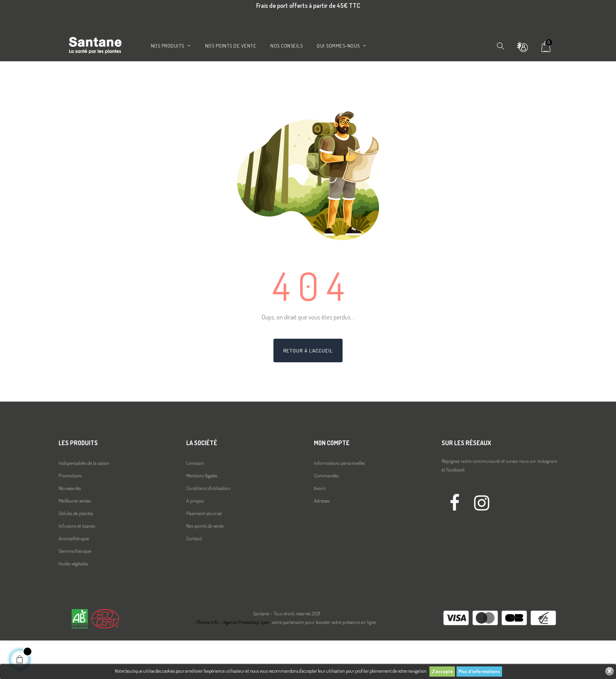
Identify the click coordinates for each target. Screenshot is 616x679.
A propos (195, 539)
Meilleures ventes (75, 539)
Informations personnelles (339, 501)
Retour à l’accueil (308, 389)
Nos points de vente (205, 564)
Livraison (195, 501)
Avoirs (320, 527)
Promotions (70, 514)
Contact (194, 577)
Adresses (322, 539)
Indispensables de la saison (84, 501)
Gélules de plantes (76, 552)
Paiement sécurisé (204, 552)
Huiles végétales (73, 602)
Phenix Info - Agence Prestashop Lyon (233, 661)
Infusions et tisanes (77, 564)
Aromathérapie (74, 577)
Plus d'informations (479, 671)
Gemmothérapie (75, 589)
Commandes (326, 514)
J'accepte (442, 671)
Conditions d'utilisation (208, 527)
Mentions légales (202, 514)
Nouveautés (70, 527)
